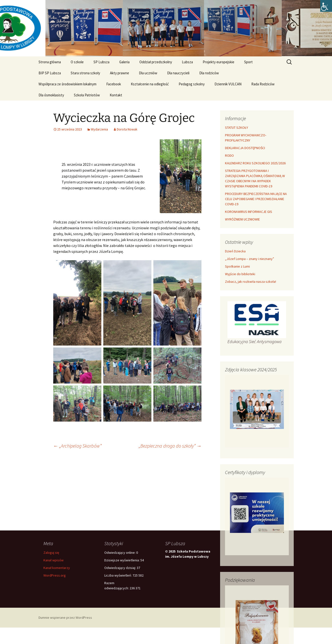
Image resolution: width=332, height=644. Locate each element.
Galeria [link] (124, 62)
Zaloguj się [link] (51, 553)
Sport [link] (248, 62)
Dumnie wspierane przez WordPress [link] (65, 618)
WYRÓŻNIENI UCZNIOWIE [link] (242, 219)
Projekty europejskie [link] (219, 62)
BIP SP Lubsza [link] (50, 73)
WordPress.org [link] (55, 575)
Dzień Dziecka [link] (235, 251)
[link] (326, 6)
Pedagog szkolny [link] (192, 84)
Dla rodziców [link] (209, 73)
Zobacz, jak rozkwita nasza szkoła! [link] (251, 282)
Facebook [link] (114, 84)
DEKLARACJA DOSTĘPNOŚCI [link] (245, 148)
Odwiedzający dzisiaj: (120, 568)
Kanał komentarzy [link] (57, 568)
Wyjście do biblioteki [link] (240, 274)
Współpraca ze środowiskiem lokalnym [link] (67, 84)
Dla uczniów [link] (148, 73)
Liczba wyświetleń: (118, 575)
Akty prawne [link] (120, 73)
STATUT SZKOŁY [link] (237, 128)
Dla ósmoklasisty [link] (51, 95)
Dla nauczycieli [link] (178, 73)
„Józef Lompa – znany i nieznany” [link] (250, 259)
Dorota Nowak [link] (127, 129)
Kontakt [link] (116, 95)
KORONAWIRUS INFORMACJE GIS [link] (249, 212)
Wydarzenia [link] (99, 129)
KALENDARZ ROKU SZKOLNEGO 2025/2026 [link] (255, 163)
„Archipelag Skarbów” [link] (77, 446)
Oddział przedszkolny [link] (156, 62)
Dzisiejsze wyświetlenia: (122, 560)
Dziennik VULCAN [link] (228, 84)
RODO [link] (229, 155)
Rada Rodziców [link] (263, 84)
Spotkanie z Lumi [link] (237, 266)
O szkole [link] (77, 62)
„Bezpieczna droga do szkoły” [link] (170, 446)
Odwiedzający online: (120, 553)
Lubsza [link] (187, 62)
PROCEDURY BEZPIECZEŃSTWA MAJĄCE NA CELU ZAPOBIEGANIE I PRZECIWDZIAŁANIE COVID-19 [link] (256, 199)
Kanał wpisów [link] (53, 560)
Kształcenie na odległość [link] (150, 84)
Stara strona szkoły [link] (85, 73)
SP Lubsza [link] (101, 62)
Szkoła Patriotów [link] (87, 95)
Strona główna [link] (50, 62)
